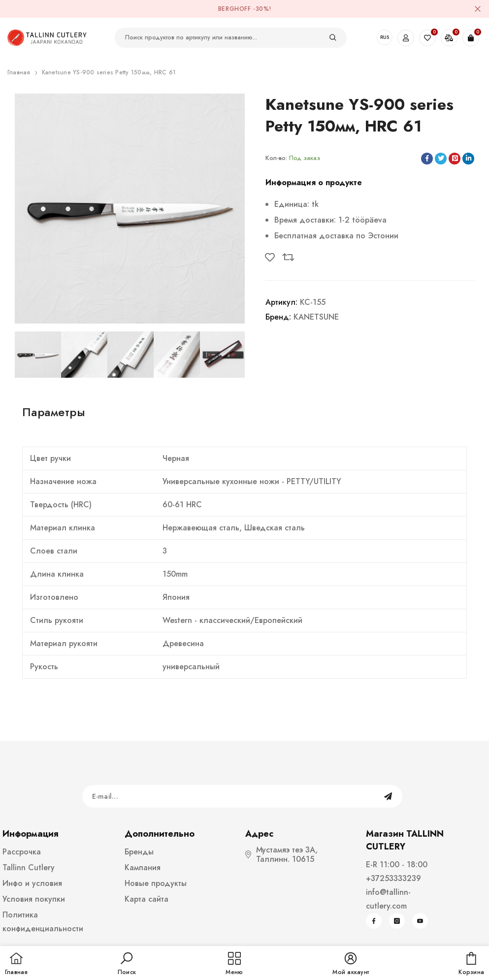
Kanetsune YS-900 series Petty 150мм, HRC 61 (109, 72)
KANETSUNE (316, 317)
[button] (127, 964)
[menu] (234, 964)
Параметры (54, 412)
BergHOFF (235, 9)
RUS (385, 37)
